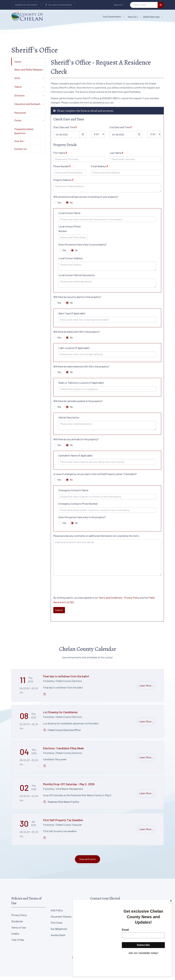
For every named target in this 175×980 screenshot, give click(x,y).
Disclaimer (17, 924)
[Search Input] (144, 5)
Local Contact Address (71, 262)
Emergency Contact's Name (73, 494)
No (69, 206)
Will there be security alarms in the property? (77, 300)
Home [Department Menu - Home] (18, 65)
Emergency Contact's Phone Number (78, 507)
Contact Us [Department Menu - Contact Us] (20, 152)
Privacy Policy (132, 601)
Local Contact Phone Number (70, 232)
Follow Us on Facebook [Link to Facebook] (59, 5)
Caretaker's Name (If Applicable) (75, 459)
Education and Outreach (27, 107)
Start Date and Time (65, 131)
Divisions (19, 99)
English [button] (119, 5)
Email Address (99, 170)
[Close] (171, 919)
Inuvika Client (58, 938)
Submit (59, 613)
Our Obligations (59, 932)
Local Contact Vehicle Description (77, 278)
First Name (60, 156)
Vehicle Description (69, 421)
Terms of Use (19, 931)
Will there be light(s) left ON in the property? (77, 335)
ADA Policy (57, 914)
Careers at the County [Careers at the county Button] (26, 5)
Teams (18, 90)
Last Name (116, 156)
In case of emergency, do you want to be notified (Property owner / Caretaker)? (95, 477)
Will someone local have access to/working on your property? (86, 200)
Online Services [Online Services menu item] (153, 17)
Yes (57, 206)
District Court (137, 914)
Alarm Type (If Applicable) (72, 317)
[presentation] (78, 588)
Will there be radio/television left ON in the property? (81, 370)
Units (17, 81)
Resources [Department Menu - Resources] (20, 116)
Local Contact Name (69, 216)
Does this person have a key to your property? (83, 248)
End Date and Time (121, 131)
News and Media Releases (28, 73)
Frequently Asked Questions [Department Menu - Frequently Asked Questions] (24, 134)
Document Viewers (61, 920)
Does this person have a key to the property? (82, 521)
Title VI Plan (18, 943)
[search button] (161, 5)
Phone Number (62, 170)
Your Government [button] (113, 17)
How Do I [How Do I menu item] (134, 17)
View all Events (87, 862)
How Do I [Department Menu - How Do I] (19, 144)
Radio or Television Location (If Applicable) (81, 386)
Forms (18, 124)
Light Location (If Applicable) (74, 351)
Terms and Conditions (111, 601)
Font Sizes (57, 926)
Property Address (63, 183)
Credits (15, 937)
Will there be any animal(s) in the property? (76, 443)
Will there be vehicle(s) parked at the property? (78, 404)
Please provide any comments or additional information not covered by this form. (96, 539)
